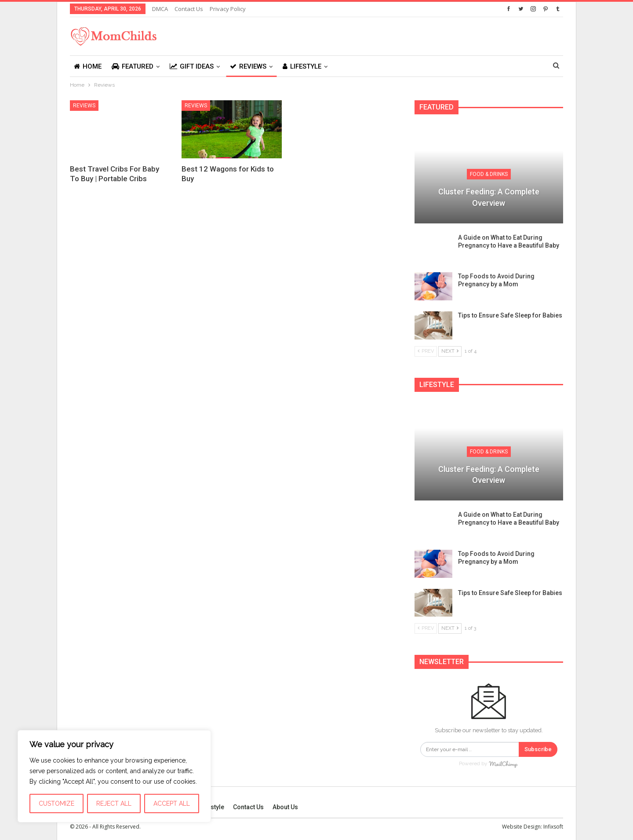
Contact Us (189, 9)
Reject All (114, 803)
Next (450, 351)
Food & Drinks (489, 174)
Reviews (248, 66)
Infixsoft (553, 826)
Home (88, 66)
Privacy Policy (228, 9)
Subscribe (538, 749)
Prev (426, 351)
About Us (285, 807)
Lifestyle (302, 66)
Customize (56, 803)
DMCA (160, 9)
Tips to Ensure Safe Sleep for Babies (510, 315)
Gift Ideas (192, 66)
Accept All (172, 803)
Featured (133, 66)
